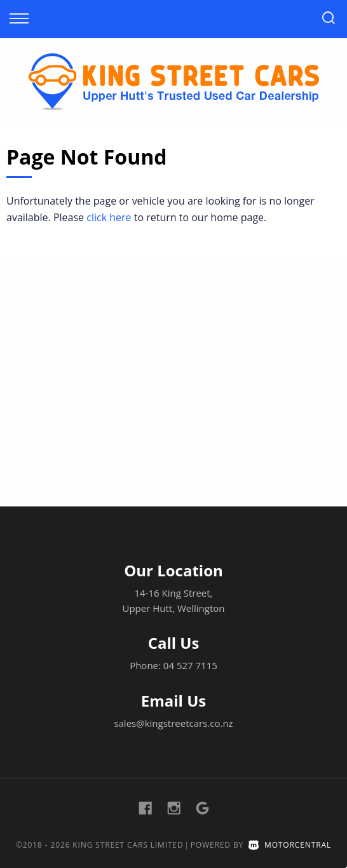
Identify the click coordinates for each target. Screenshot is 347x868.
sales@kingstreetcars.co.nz (173, 723)
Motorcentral (290, 845)
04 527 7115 (190, 665)
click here (109, 217)
